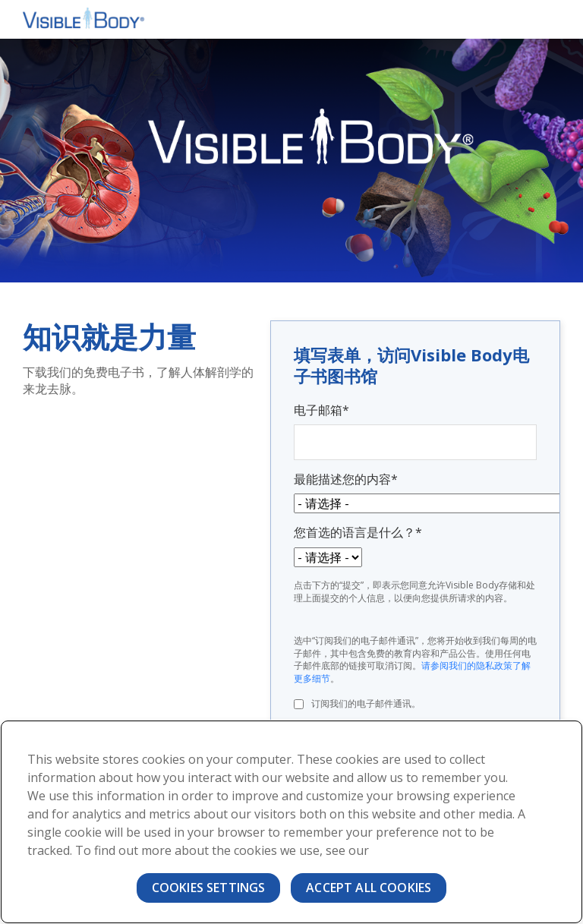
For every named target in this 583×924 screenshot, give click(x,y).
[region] (291, 822)
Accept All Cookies (369, 888)
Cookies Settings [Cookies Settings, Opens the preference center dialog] (209, 888)
